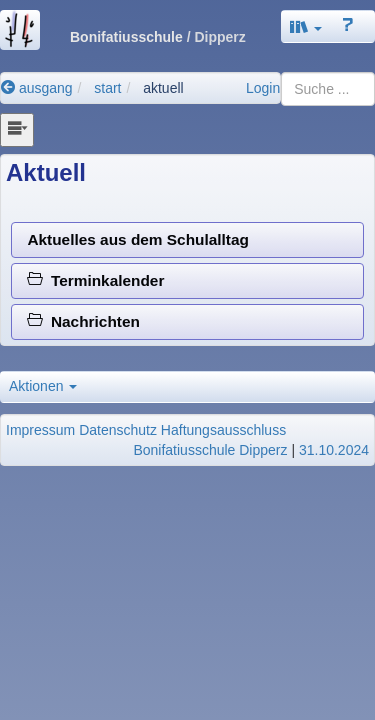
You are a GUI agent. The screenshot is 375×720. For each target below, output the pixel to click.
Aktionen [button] (43, 386)
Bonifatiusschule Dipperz (210, 450)
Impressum (40, 430)
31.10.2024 (334, 450)
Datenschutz (118, 430)
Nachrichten (83, 321)
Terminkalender (95, 280)
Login (263, 88)
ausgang (37, 88)
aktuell (163, 88)
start (107, 88)
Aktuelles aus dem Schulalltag (138, 239)
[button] (306, 26)
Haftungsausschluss (223, 430)
